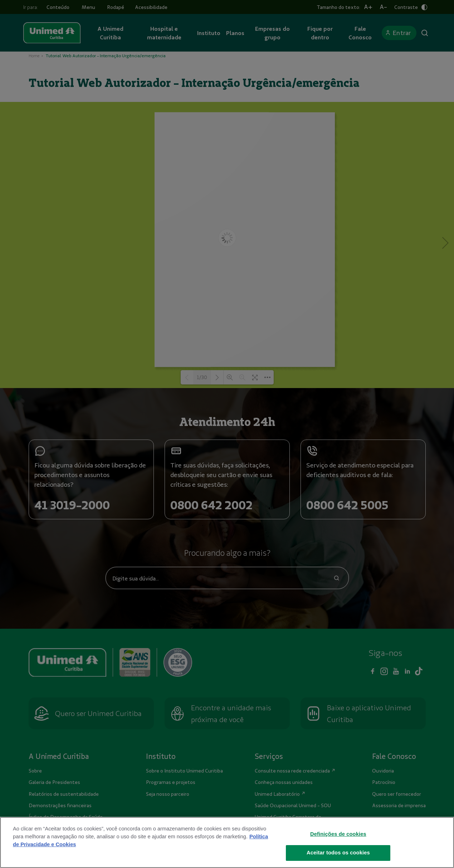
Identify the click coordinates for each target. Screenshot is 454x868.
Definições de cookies (338, 848)
